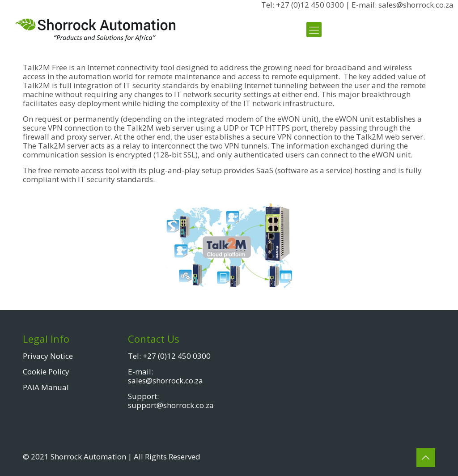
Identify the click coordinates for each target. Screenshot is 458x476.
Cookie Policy (46, 372)
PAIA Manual (46, 387)
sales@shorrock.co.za (165, 380)
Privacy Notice (48, 356)
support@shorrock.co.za (171, 405)
